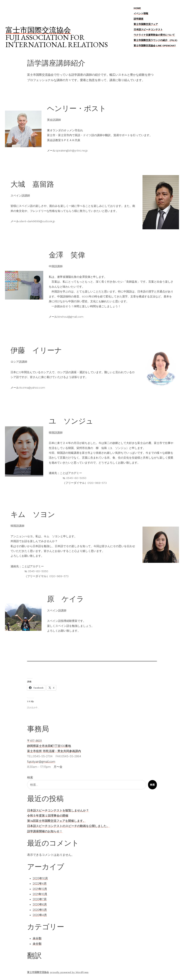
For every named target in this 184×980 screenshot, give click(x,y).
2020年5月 (40, 910)
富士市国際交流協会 (38, 30)
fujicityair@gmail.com (41, 762)
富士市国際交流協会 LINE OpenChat (155, 46)
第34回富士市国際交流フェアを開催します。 (56, 821)
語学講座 (139, 19)
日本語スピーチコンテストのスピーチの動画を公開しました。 (68, 826)
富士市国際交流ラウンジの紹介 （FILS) (155, 40)
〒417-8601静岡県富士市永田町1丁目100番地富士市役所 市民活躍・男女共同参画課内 (54, 746)
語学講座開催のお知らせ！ (45, 831)
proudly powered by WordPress (69, 972)
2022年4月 (40, 884)
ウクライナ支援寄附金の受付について (154, 35)
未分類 (37, 938)
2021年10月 (40, 894)
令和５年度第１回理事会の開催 (48, 816)
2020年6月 (40, 904)
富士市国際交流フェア (146, 24)
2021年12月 (40, 889)
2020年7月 (40, 899)
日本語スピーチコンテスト (148, 30)
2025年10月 (40, 878)
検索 (30, 777)
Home (137, 8)
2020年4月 (40, 915)
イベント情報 (141, 13)
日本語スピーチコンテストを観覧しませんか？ (58, 810)
